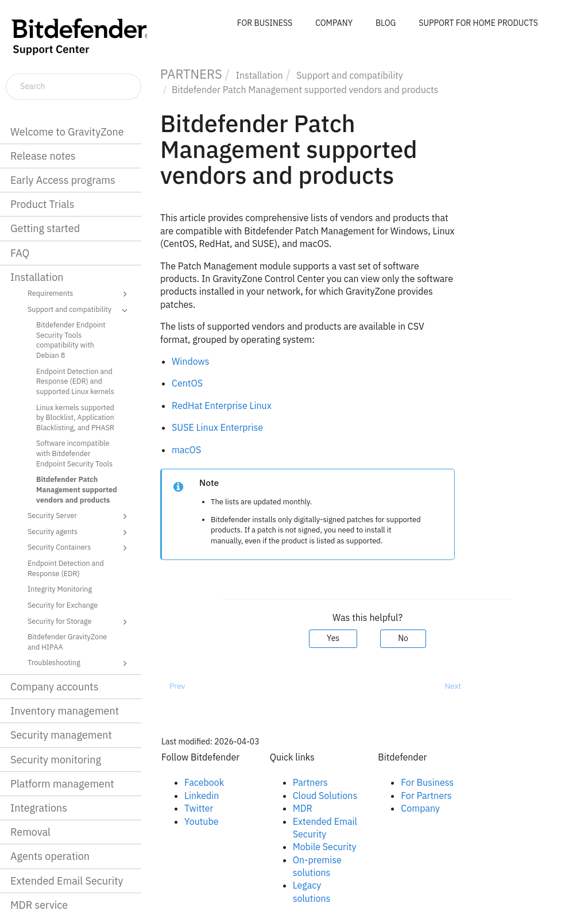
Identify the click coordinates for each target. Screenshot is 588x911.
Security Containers (79, 548)
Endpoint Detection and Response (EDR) (66, 568)
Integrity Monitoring (60, 589)
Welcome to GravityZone (67, 132)
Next (453, 686)
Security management (61, 735)
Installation (37, 277)
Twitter (199, 808)
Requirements (79, 294)
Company (420, 808)
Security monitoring (56, 760)
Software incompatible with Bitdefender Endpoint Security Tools (74, 453)
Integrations (39, 808)
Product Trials (42, 204)
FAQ (20, 253)
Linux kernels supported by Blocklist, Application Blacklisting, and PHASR (75, 417)
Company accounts (54, 687)
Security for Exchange (63, 605)
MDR (303, 808)
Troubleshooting (79, 663)
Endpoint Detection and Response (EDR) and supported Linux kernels (75, 381)
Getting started (45, 228)
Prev (177, 686)
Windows (191, 361)
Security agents (79, 532)
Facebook (204, 782)
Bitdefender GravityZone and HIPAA (67, 642)
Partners (310, 782)
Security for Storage (79, 622)
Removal (30, 832)
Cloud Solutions (325, 796)
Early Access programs (63, 180)
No (403, 638)
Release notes (43, 156)
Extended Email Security (67, 881)
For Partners (426, 796)
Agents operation (50, 856)
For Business (427, 782)
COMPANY (334, 23)
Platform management (62, 784)
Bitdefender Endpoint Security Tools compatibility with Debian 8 (71, 340)
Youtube (202, 821)
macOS (186, 450)
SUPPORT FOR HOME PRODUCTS (478, 23)
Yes (333, 638)
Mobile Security (325, 847)
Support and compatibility (79, 310)
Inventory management (65, 711)
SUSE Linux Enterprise (217, 427)
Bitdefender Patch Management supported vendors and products (77, 489)
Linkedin (202, 796)
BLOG (386, 23)
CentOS (187, 383)
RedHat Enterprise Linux (222, 406)
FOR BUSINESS (265, 23)
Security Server (79, 516)
